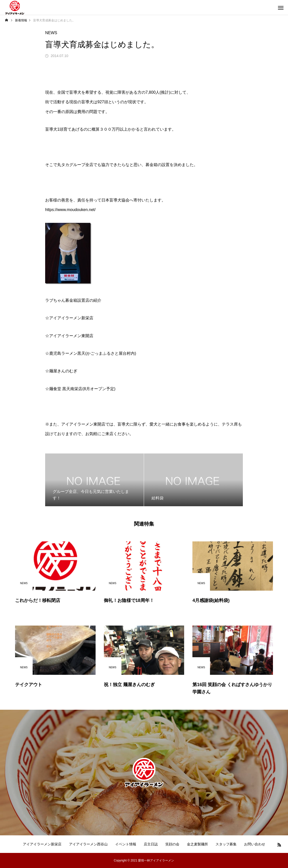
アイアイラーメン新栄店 (42, 844)
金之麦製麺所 (197, 844)
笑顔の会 (172, 844)
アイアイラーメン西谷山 (88, 844)
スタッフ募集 (226, 844)
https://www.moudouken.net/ (70, 210)
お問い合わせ (255, 844)
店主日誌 (151, 844)
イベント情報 (126, 844)
